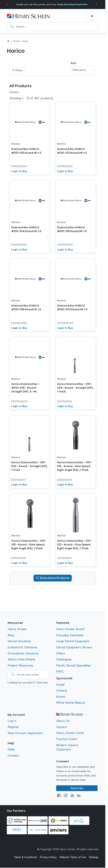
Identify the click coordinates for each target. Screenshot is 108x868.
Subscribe (77, 788)
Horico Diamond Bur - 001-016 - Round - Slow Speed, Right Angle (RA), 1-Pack (74, 466)
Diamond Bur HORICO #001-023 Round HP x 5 (72, 308)
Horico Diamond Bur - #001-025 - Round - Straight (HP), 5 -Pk (25, 388)
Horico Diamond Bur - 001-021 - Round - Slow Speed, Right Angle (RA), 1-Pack (74, 545)
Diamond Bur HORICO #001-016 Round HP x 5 (72, 229)
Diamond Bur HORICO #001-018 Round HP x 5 (26, 308)
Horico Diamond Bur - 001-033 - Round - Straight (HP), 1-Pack (30, 466)
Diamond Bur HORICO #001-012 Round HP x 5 (72, 151)
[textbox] (53, 26)
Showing (31, 98)
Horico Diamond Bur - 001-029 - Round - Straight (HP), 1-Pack (75, 388)
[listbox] (83, 70)
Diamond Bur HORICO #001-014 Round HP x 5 (26, 229)
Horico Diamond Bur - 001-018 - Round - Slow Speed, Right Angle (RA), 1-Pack (29, 545)
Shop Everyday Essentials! (72, 4)
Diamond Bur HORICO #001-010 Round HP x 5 (26, 151)
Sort (73, 63)
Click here (42, 682)
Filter (19, 70)
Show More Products (55, 578)
